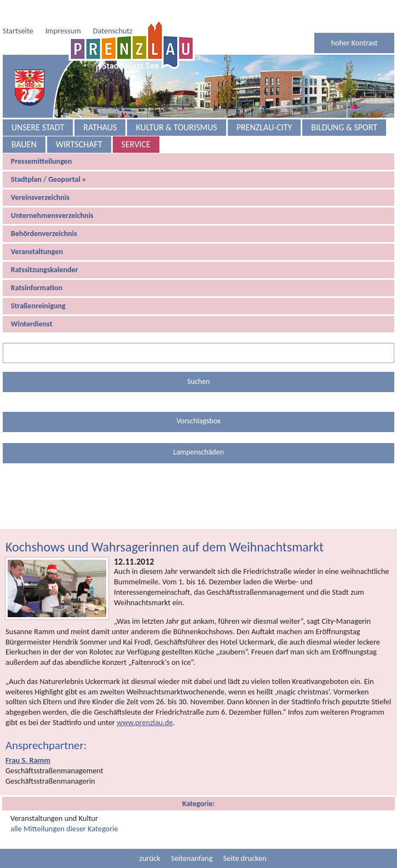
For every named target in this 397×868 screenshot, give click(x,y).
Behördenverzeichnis (44, 212)
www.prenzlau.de (145, 700)
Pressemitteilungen (41, 139)
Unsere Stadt (38, 105)
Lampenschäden (198, 430)
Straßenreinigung (38, 284)
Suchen (198, 360)
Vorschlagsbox (198, 399)
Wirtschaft (79, 122)
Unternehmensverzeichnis (52, 194)
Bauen (24, 122)
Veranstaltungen (37, 230)
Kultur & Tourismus (176, 105)
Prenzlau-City (264, 105)
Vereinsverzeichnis (40, 176)
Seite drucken (244, 836)
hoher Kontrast (355, 21)
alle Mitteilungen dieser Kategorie (64, 807)
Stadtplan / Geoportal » (49, 157)
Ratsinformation (37, 266)
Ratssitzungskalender (45, 248)
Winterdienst (32, 302)
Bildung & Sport (344, 105)
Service (136, 122)
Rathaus (100, 105)
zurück (149, 836)
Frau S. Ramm (28, 738)
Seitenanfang (192, 836)
